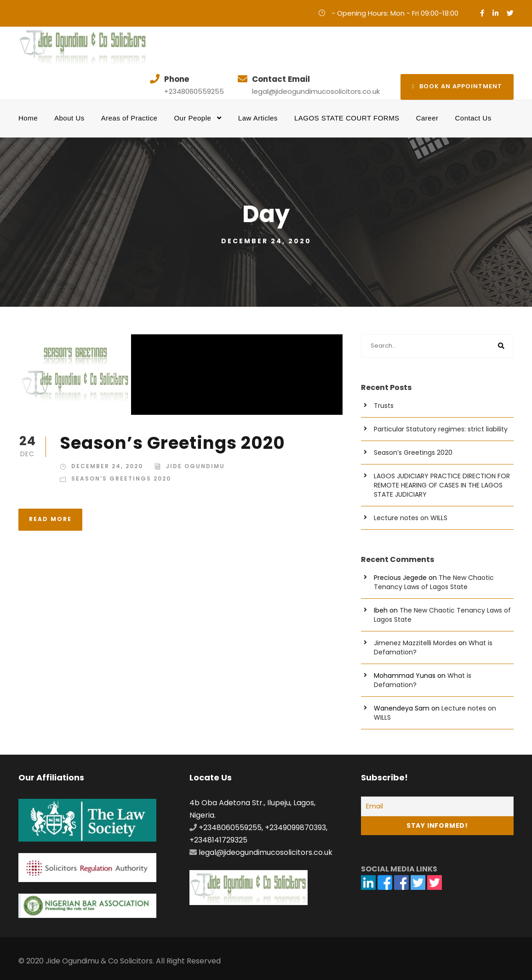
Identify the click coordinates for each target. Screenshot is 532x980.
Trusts (384, 406)
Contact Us (473, 118)
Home (28, 118)
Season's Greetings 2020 (121, 479)
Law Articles (258, 118)
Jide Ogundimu (195, 466)
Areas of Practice (129, 118)
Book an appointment (457, 86)
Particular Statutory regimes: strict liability (441, 429)
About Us (69, 118)
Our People (192, 118)
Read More (50, 519)
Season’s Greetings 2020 (172, 443)
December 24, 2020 (107, 466)
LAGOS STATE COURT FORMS (347, 118)
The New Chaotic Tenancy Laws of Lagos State (434, 582)
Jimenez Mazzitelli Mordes (415, 643)
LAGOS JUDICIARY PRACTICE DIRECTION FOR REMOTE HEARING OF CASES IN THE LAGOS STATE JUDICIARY (442, 485)
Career (427, 118)
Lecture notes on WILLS (411, 518)
